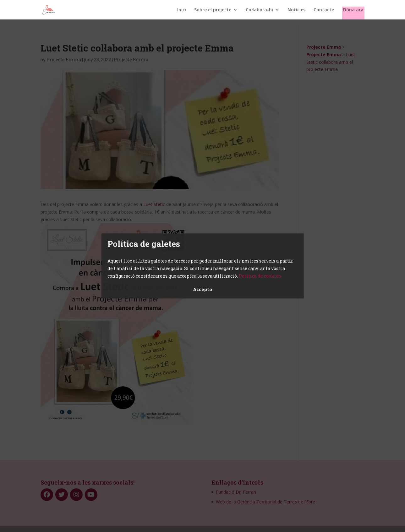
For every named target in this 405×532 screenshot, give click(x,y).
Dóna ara (353, 10)
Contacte (324, 10)
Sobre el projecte (213, 10)
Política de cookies (260, 276)
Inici (182, 10)
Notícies (296, 10)
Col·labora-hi (259, 10)
